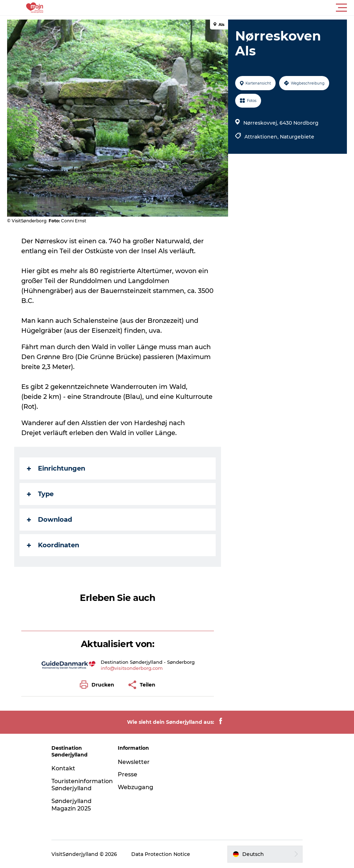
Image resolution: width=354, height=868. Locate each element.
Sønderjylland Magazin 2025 (71, 805)
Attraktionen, (262, 137)
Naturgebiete (297, 137)
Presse (128, 774)
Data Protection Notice (161, 854)
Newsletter (134, 762)
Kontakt (63, 768)
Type (40, 494)
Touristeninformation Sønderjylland (82, 785)
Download (49, 520)
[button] (209, 8)
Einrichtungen (56, 468)
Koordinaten (53, 545)
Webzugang (135, 787)
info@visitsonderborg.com (132, 668)
